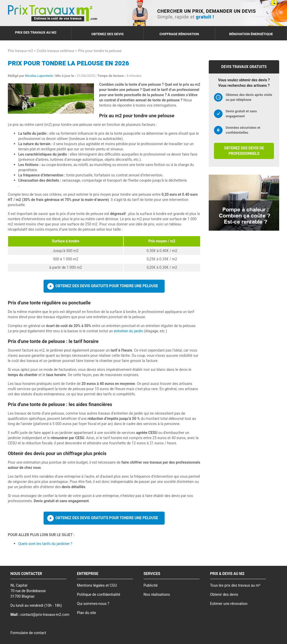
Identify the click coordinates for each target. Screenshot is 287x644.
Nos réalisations (157, 595)
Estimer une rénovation (229, 604)
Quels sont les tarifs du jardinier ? (45, 544)
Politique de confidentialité (99, 595)
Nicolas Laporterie (39, 76)
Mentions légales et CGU (97, 585)
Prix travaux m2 (20, 51)
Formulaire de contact (28, 633)
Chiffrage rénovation (179, 34)
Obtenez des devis (107, 34)
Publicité (151, 585)
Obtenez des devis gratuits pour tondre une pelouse (107, 286)
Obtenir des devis (224, 595)
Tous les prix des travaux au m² (235, 585)
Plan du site (86, 613)
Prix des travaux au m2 (36, 32)
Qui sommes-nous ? (93, 604)
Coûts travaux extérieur (56, 51)
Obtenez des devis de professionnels (244, 151)
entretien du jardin (128, 331)
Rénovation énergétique (251, 34)
